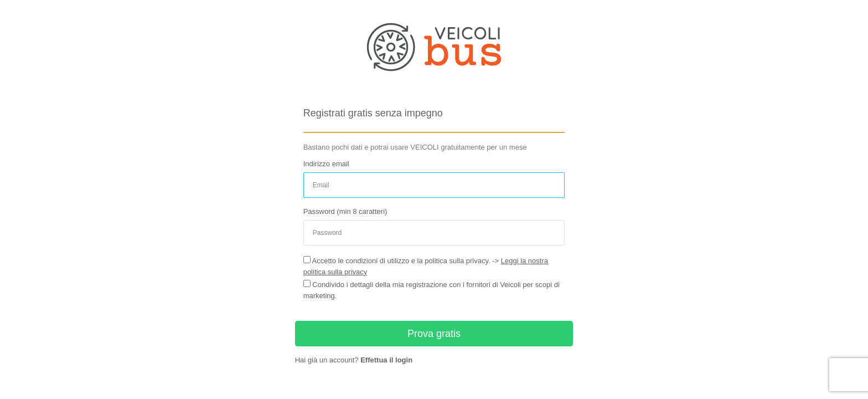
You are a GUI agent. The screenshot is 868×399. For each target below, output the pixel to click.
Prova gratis (434, 334)
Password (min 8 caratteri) (345, 211)
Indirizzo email (326, 164)
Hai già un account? (354, 360)
